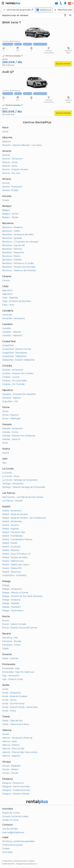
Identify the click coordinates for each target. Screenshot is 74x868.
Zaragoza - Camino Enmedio (16, 787)
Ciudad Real (8, 345)
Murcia (5, 620)
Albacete (6, 142)
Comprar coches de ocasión (15, 816)
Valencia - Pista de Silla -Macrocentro (20, 752)
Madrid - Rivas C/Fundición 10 (16, 554)
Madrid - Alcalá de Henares (15, 514)
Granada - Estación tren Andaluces (19, 436)
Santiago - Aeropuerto (13, 484)
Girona (5, 411)
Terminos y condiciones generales (18, 841)
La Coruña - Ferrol (11, 476)
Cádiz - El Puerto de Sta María (16, 301)
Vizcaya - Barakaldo (11, 766)
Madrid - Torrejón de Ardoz (15, 557)
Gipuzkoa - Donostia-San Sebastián (19, 394)
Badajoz (6, 210)
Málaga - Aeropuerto (12, 589)
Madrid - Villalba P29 (12, 568)
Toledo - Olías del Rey (12, 721)
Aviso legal (7, 852)
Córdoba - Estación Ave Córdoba (18, 373)
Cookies (6, 848)
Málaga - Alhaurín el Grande (15, 593)
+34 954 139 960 (10, 829)
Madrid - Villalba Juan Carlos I (16, 565)
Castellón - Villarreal (11, 332)
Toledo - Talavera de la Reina (16, 724)
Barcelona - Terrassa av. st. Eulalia (18, 263)
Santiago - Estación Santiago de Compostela (24, 487)
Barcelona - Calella (11, 231)
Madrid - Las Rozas (11, 547)
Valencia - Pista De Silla (13, 749)
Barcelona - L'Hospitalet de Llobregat (20, 242)
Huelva (6, 453)
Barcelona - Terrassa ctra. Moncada (19, 267)
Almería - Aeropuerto (12, 187)
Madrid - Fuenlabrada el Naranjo (17, 539)
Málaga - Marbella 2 (11, 607)
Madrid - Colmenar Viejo (14, 532)
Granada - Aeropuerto (12, 428)
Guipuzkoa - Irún (10, 401)
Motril (5, 443)
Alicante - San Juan (11, 173)
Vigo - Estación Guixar (13, 679)
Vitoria (5, 132)
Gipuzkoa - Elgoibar (11, 398)
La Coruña (7, 473)
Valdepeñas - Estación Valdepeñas (18, 360)
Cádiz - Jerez (8, 305)
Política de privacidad (12, 845)
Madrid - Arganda (10, 529)
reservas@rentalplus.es (13, 832)
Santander (7, 315)
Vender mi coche (10, 820)
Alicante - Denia (10, 162)
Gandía (5, 734)
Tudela (5, 648)
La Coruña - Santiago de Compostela (20, 480)
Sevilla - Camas (9, 700)
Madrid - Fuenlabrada (12, 536)
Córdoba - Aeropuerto (13, 370)
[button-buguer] (3, 3)
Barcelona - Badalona (12, 227)
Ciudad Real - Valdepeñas (14, 356)
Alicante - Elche (10, 166)
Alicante (6, 155)
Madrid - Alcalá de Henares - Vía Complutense (24, 518)
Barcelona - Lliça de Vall (13, 245)
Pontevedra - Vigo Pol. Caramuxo (18, 672)
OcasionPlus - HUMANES (14, 575)
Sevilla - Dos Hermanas (13, 704)
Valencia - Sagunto (11, 756)
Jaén (4, 463)
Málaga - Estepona (11, 600)
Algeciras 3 (7, 294)
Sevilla (5, 689)
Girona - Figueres (10, 415)
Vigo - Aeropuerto (11, 676)
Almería (6, 183)
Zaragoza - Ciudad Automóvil (16, 790)
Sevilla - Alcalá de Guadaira (15, 696)
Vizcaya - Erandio (10, 773)
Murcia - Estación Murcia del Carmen (20, 628)
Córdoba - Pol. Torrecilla (13, 384)
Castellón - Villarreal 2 (12, 335)
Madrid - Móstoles (11, 550)
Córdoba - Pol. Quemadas (14, 381)
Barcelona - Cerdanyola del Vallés (18, 235)
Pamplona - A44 (10, 638)
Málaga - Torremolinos (13, 611)
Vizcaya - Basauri (10, 769)
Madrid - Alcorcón (11, 525)
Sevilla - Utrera (9, 711)
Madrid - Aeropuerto (12, 511)
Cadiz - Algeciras (10, 298)
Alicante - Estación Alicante (15, 169)
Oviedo (6, 200)
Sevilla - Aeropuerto (12, 693)
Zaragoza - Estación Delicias (16, 794)
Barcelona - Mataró (11, 256)
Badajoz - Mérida (10, 217)
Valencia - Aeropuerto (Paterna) (17, 738)
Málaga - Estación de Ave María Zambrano (22, 596)
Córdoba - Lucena (11, 377)
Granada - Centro (10, 432)
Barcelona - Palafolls (12, 260)
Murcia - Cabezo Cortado (14, 624)
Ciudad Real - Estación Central (17, 349)
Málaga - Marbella (11, 603)
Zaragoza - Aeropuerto (13, 783)
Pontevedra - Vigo (11, 668)
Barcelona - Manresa (12, 249)
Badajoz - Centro (10, 214)
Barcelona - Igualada (12, 238)
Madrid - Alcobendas (12, 521)
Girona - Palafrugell (11, 419)
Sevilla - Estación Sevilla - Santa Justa (20, 707)
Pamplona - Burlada (12, 641)
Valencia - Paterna (11, 745)
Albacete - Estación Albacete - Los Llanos (22, 145)
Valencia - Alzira (9, 741)
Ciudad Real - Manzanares (15, 353)
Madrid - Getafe (10, 543)
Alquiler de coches (11, 813)
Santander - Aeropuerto (14, 318)
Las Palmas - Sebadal (12, 501)
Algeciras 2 (7, 290)
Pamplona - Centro (11, 645)
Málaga (6, 585)
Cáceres (6, 280)
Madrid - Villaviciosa (11, 572)
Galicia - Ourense (10, 658)
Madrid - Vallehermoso (13, 561)
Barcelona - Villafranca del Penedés (19, 270)
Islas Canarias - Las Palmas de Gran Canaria (23, 497)
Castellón (7, 328)
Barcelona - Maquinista (13, 252)
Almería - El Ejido (10, 190)
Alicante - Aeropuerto (12, 159)
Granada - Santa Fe (11, 439)
